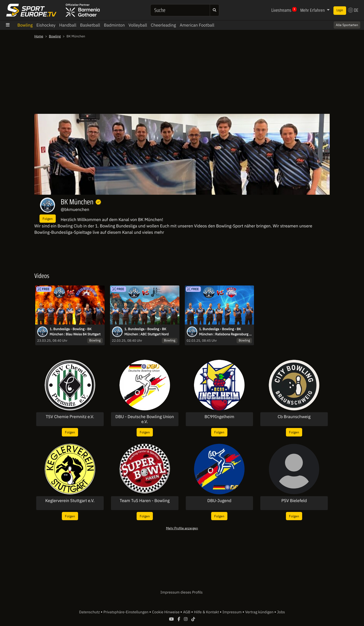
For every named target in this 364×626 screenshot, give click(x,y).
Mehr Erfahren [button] (313, 10)
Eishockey (46, 25)
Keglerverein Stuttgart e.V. (70, 501)
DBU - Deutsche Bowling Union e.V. (145, 419)
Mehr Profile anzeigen (182, 528)
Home (39, 36)
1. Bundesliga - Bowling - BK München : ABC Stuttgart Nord (146, 332)
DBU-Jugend (219, 501)
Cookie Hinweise (166, 612)
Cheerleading (163, 25)
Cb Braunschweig (294, 417)
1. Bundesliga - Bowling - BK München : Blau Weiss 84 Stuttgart (75, 332)
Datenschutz (90, 612)
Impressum (232, 612)
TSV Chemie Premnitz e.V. (70, 417)
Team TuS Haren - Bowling (145, 501)
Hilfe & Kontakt (207, 612)
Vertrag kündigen (260, 612)
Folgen (48, 219)
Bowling (25, 25)
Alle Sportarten (347, 25)
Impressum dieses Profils (181, 592)
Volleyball (138, 25)
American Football (197, 25)
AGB (187, 612)
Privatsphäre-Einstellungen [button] (126, 612)
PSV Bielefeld (294, 501)
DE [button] (353, 10)
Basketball (90, 25)
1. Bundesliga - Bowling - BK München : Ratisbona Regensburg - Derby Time (225, 332)
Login (340, 10)
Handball (68, 25)
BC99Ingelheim (219, 417)
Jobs (281, 612)
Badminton (114, 25)
